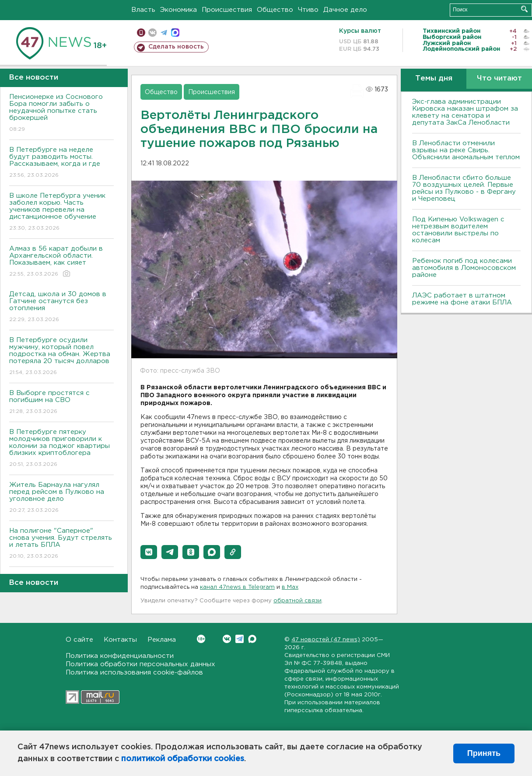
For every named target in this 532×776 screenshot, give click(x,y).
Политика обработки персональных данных (140, 664)
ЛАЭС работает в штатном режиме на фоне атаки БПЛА (462, 299)
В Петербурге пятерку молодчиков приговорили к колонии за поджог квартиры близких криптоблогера (61, 449)
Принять (484, 753)
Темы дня (434, 79)
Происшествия (227, 10)
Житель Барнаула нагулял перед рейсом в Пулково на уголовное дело (61, 498)
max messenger (175, 33)
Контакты (120, 640)
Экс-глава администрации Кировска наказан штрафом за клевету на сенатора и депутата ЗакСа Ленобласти (465, 112)
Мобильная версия (141, 33)
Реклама (162, 640)
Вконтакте (201, 639)
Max (252, 639)
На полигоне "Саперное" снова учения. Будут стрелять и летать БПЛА (61, 544)
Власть (143, 10)
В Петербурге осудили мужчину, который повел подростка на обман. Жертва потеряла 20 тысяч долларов (61, 357)
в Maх (290, 587)
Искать (524, 9)
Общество (275, 10)
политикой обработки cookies (183, 759)
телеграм (164, 33)
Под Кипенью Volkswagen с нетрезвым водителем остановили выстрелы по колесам (458, 230)
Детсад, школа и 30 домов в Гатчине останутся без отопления (61, 307)
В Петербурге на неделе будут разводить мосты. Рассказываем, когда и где (61, 163)
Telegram (240, 639)
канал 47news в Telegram (237, 587)
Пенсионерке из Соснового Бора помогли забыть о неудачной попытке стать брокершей (61, 114)
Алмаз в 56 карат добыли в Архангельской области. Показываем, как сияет (61, 262)
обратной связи (297, 601)
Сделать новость (176, 47)
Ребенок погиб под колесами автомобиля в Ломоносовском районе (464, 268)
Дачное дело (345, 10)
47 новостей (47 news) (326, 640)
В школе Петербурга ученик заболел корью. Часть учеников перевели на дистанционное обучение (61, 212)
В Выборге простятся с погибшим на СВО (61, 403)
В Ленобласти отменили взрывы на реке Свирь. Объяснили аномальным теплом (466, 150)
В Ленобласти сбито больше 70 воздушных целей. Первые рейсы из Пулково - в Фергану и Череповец (464, 188)
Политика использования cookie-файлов (134, 673)
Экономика (178, 10)
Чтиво (308, 10)
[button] (149, 552)
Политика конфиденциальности (120, 656)
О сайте (79, 640)
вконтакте (152, 33)
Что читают (499, 79)
